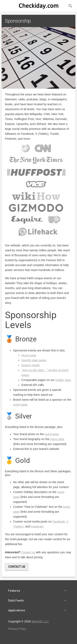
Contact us (28, 552)
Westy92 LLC (40, 621)
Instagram (37, 526)
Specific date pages (34, 360)
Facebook (59, 522)
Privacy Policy (17, 629)
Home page (29, 355)
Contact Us (17, 567)
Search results (30, 365)
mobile (60, 380)
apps (68, 380)
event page (20, 405)
